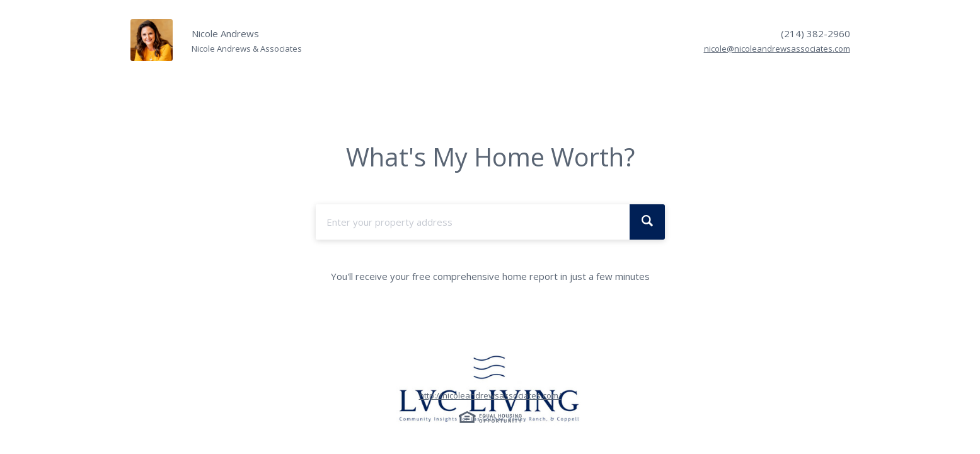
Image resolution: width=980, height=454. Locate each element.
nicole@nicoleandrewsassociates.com (777, 49)
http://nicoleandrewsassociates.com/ (490, 395)
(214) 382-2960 (816, 33)
